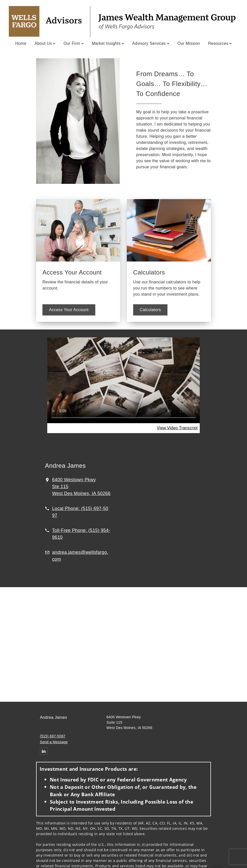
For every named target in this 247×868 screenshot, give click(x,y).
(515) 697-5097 (53, 736)
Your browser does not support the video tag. (123, 380)
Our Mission (189, 43)
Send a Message (54, 742)
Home (21, 43)
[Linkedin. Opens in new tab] (44, 751)
